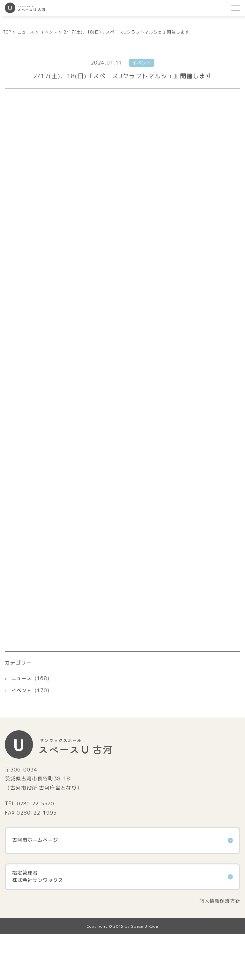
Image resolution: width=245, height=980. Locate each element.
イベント (22, 737)
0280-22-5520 (37, 849)
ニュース (22, 724)
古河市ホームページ (122, 886)
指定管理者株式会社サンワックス (122, 923)
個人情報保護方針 (219, 947)
